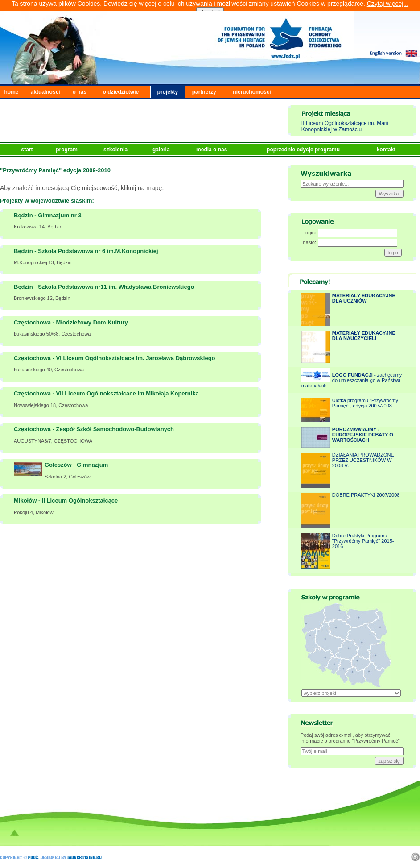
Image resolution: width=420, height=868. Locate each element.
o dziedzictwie (121, 92)
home (12, 92)
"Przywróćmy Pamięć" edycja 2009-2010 (55, 170)
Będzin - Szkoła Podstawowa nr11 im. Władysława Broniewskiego (104, 287)
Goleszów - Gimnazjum (76, 465)
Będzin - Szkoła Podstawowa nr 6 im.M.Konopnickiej (86, 251)
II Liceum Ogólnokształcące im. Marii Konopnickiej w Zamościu (345, 126)
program (67, 150)
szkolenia (116, 150)
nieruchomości (252, 92)
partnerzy (204, 92)
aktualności (45, 92)
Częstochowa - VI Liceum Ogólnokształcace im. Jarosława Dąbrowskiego (115, 358)
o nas (80, 92)
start (28, 150)
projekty (168, 92)
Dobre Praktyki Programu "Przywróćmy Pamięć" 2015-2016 (363, 541)
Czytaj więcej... (388, 4)
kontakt (387, 150)
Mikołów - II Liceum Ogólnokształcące (66, 500)
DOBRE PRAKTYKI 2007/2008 (366, 495)
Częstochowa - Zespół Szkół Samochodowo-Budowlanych (94, 429)
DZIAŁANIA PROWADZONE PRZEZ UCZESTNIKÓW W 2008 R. (363, 460)
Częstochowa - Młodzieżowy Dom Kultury (71, 322)
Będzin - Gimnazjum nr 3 (48, 215)
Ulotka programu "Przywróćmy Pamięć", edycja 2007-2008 (365, 403)
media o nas (212, 150)
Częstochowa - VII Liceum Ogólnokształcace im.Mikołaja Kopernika (106, 393)
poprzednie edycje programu (304, 150)
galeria (162, 150)
